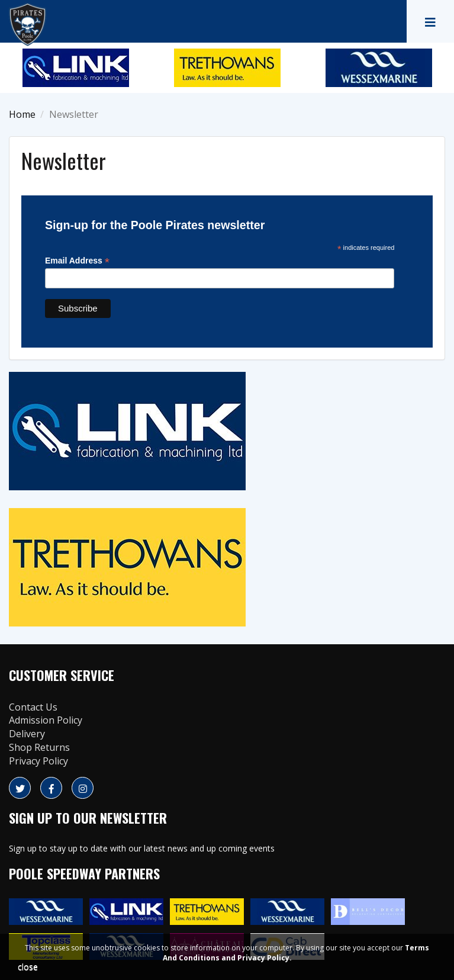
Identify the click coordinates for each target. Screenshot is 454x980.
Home (22, 114)
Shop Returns (39, 747)
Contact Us (33, 707)
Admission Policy (46, 720)
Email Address (77, 261)
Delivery (27, 734)
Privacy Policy (38, 761)
